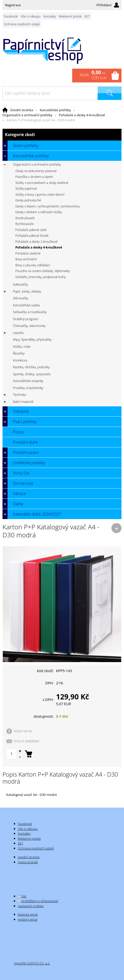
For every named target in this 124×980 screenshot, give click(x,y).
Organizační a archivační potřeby (27, 115)
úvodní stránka (29, 857)
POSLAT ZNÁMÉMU (27, 741)
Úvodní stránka (22, 110)
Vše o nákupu (31, 16)
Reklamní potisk (70, 16)
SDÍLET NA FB (23, 731)
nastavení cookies (31, 906)
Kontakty (50, 16)
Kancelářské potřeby (55, 110)
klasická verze (28, 914)
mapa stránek (28, 862)
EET (87, 16)
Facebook (11, 16)
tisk (24, 896)
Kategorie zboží (62, 135)
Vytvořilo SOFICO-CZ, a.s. (32, 963)
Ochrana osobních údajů (22, 24)
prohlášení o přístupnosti (40, 901)
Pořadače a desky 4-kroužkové (82, 115)
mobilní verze (28, 919)
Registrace (13, 5)
